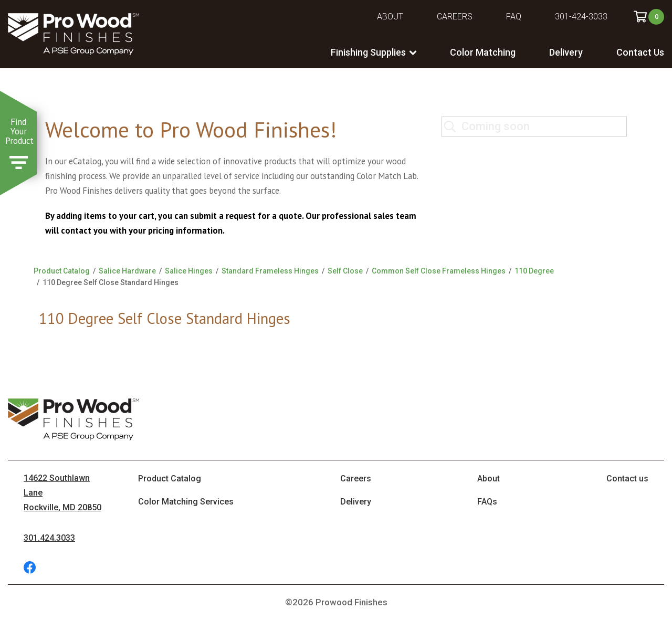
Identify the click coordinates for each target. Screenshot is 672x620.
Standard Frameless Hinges (270, 271)
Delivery (566, 52)
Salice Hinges (189, 271)
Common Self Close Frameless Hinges (439, 271)
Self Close (345, 271)
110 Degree (534, 271)
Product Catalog (62, 271)
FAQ (514, 17)
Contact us (627, 479)
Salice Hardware (127, 271)
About (390, 17)
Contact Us (640, 52)
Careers (455, 17)
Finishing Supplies (368, 52)
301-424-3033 (581, 17)
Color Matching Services (186, 502)
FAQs (487, 502)
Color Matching (483, 52)
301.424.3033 (49, 538)
